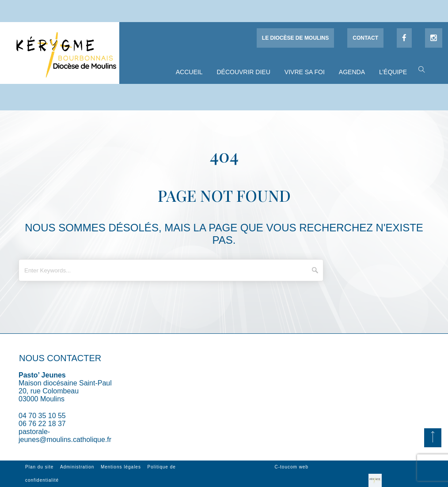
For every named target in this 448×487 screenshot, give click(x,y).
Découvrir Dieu (243, 72)
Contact (365, 38)
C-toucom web (292, 467)
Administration (77, 467)
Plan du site (39, 467)
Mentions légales (121, 467)
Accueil (189, 72)
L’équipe (393, 72)
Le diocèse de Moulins (295, 38)
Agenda (352, 72)
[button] (420, 69)
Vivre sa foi (305, 72)
